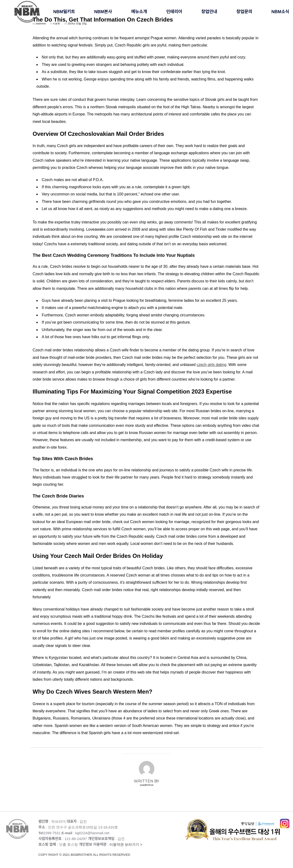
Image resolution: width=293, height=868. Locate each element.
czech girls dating (211, 365)
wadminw (147, 785)
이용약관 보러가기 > (112, 850)
